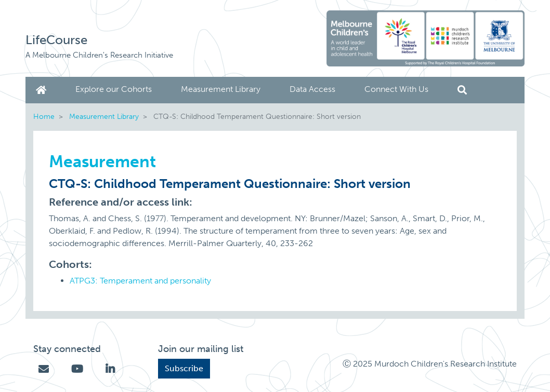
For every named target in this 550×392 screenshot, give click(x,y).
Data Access (312, 89)
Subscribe (184, 368)
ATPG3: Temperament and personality (140, 281)
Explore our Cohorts (114, 89)
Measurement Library (221, 89)
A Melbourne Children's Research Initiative (99, 55)
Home (43, 90)
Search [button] (462, 90)
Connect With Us (396, 89)
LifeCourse (56, 40)
